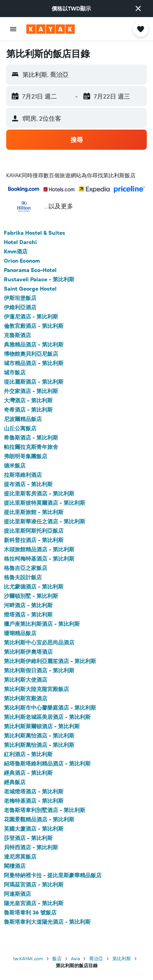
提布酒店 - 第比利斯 (28, 484)
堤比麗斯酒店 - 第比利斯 (34, 382)
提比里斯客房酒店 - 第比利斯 (39, 493)
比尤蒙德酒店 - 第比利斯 (34, 587)
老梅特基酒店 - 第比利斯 (34, 801)
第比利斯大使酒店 (26, 680)
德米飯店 (15, 466)
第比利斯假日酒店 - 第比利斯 (39, 670)
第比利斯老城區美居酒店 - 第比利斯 (47, 717)
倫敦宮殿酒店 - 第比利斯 (34, 326)
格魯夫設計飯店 (23, 577)
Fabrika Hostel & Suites (34, 233)
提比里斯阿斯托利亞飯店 (34, 531)
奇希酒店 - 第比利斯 (28, 410)
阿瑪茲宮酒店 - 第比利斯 (34, 885)
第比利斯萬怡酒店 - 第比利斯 (39, 736)
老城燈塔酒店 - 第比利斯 (34, 791)
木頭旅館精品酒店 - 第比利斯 (39, 549)
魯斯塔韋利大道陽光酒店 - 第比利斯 (47, 922)
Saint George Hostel (30, 289)
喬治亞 (96, 958)
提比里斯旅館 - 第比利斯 (34, 512)
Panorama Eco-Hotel (30, 270)
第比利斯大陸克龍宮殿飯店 (36, 689)
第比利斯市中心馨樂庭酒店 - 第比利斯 (50, 708)
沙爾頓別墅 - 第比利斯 (31, 596)
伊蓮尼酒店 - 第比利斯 (31, 317)
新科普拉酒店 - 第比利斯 (34, 540)
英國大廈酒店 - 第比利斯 (34, 829)
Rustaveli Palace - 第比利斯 (39, 279)
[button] (138, 9)
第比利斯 (122, 958)
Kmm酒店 (16, 251)
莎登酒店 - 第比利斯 (28, 838)
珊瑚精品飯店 (20, 633)
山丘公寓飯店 (20, 428)
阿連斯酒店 (17, 894)
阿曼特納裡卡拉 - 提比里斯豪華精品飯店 (53, 875)
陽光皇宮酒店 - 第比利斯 (34, 903)
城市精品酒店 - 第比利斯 (34, 363)
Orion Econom (22, 261)
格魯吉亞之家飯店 (26, 568)
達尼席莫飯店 (20, 857)
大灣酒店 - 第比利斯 (28, 400)
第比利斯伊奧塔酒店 (28, 652)
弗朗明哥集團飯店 (26, 456)
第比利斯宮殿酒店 (26, 698)
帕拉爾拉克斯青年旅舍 (31, 447)
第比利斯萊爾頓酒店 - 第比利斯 (42, 726)
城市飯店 (15, 372)
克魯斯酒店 (17, 335)
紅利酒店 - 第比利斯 (28, 754)
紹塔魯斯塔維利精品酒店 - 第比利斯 (47, 764)
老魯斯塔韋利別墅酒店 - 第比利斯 (45, 810)
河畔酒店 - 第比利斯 (28, 605)
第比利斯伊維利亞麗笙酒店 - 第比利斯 (50, 661)
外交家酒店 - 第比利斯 (31, 391)
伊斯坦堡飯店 (20, 298)
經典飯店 (15, 782)
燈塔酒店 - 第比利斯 (28, 615)
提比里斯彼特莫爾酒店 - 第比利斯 (45, 503)
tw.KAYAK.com (28, 958)
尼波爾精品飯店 (23, 419)
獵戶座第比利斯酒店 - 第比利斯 (42, 624)
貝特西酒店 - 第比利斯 (31, 847)
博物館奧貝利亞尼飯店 (31, 354)
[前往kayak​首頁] (51, 29)
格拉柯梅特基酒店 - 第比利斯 (39, 559)
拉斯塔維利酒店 (23, 475)
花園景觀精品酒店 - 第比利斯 (39, 819)
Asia (75, 958)
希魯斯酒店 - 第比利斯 (31, 438)
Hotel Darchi (20, 242)
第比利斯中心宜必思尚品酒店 (39, 642)
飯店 (57, 958)
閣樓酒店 (15, 866)
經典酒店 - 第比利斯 (28, 773)
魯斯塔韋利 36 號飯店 (30, 912)
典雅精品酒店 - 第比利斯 (34, 345)
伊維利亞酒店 (20, 307)
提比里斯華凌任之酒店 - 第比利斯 (45, 521)
